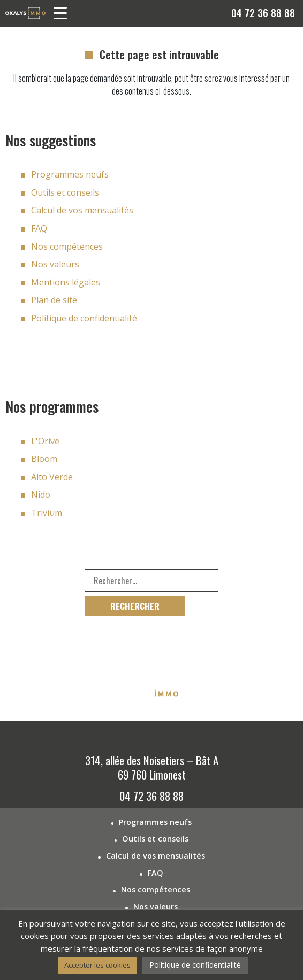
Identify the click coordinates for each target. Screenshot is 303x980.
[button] (64, 15)
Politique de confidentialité (84, 318)
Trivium (47, 513)
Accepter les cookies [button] (97, 965)
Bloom (44, 459)
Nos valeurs (55, 264)
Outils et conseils (65, 192)
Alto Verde (52, 477)
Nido (41, 495)
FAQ (39, 228)
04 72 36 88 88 (263, 13)
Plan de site (54, 300)
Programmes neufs (70, 174)
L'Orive (45, 441)
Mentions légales (66, 282)
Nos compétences (67, 246)
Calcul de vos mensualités (82, 210)
